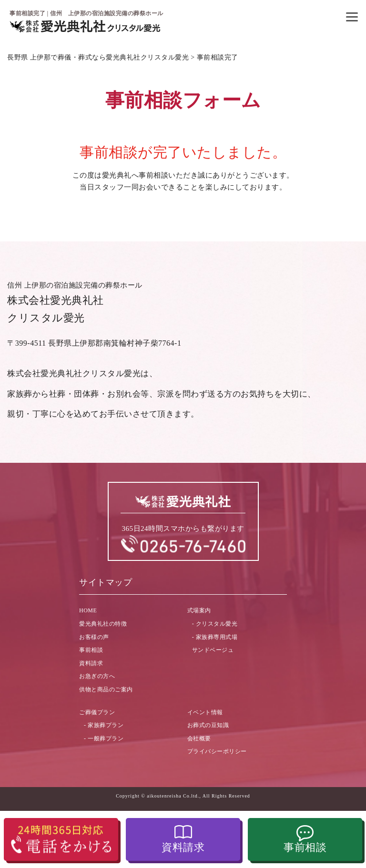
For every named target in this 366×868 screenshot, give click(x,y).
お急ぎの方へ (97, 676)
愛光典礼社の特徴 (103, 624)
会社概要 (199, 738)
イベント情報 (205, 712)
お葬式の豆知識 (208, 725)
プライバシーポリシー (217, 751)
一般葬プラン (106, 738)
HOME (88, 610)
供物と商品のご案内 (106, 689)
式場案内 (199, 610)
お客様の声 (94, 637)
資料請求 (183, 847)
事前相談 (305, 847)
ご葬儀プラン (97, 712)
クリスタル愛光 (217, 624)
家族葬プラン (106, 725)
